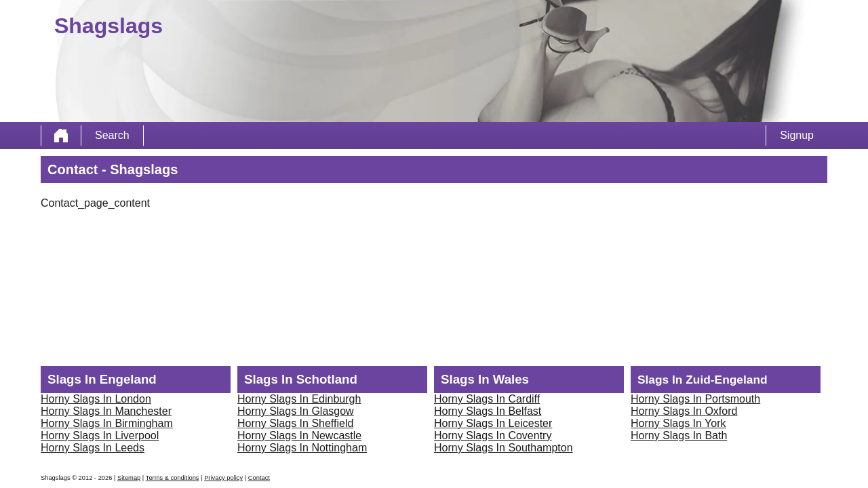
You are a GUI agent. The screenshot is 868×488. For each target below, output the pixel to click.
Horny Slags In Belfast (488, 411)
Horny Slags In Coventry (493, 435)
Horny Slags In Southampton (504, 448)
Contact (259, 478)
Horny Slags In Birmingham (107, 423)
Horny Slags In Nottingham (302, 448)
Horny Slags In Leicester (493, 423)
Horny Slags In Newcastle (299, 435)
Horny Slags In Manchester (106, 411)
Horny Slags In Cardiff (487, 399)
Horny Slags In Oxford (684, 411)
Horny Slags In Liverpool (100, 435)
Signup (797, 135)
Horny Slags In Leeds (93, 448)
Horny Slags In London (96, 399)
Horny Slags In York (678, 423)
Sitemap (129, 478)
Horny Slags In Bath (679, 435)
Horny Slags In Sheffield (295, 423)
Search (112, 135)
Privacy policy (223, 478)
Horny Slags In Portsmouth (695, 399)
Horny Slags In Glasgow (296, 411)
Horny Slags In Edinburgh (299, 399)
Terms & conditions (173, 478)
